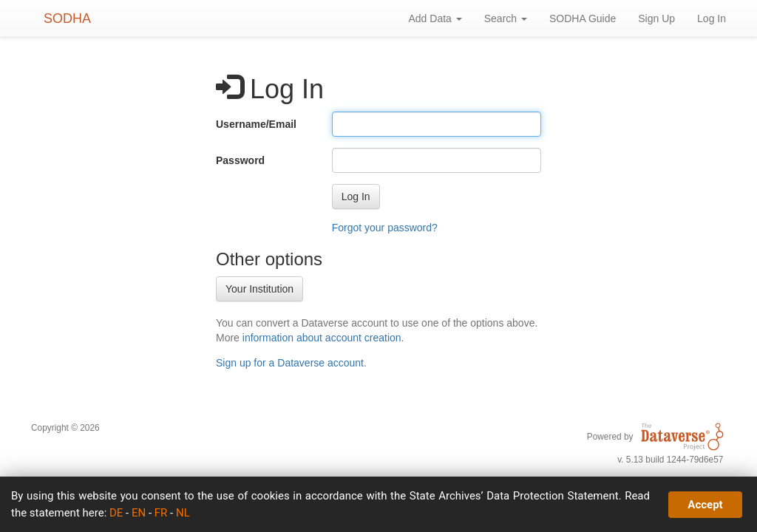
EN (139, 513)
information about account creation (322, 338)
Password (240, 160)
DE (116, 513)
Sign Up (656, 18)
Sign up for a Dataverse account (290, 363)
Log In (712, 18)
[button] (356, 197)
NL (183, 513)
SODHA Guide (583, 18)
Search (506, 18)
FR (161, 513)
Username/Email (256, 124)
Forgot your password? (385, 228)
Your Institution (259, 289)
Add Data (435, 18)
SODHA (67, 18)
